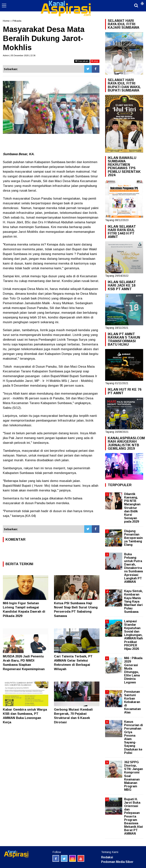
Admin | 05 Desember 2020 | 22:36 (19, 55)
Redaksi (107, 857)
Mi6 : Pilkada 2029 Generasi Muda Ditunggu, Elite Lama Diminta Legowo (133, 670)
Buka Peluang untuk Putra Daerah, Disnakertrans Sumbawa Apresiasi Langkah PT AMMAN (133, 568)
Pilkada (17, 21)
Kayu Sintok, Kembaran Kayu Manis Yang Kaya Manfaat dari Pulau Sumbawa (133, 601)
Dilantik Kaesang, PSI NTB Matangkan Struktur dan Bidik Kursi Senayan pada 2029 (132, 508)
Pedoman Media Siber (117, 862)
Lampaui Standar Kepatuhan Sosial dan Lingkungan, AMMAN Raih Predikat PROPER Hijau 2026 (134, 635)
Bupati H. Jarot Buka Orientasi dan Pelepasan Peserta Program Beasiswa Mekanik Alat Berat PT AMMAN (134, 816)
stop (95, 61)
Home (6, 21)
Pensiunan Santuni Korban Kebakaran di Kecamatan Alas (133, 702)
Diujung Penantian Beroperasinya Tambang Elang (133, 538)
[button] (142, 2)
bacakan (82, 61)
